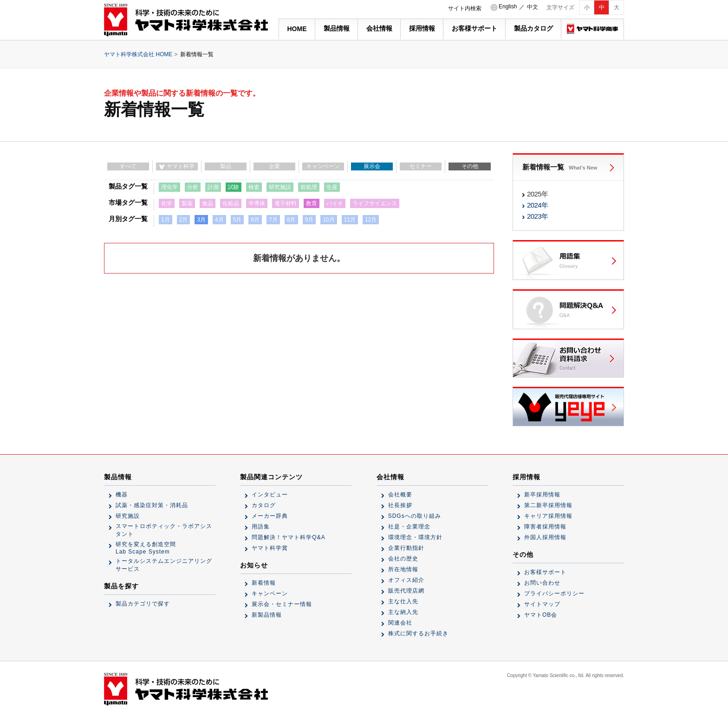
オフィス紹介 (406, 580)
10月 (328, 220)
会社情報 (379, 28)
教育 (312, 203)
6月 (255, 220)
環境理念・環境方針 (415, 537)
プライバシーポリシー (554, 593)
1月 (166, 220)
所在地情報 (403, 569)
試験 (234, 187)
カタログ (264, 505)
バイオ (335, 203)
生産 (332, 187)
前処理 (309, 187)
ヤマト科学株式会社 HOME (138, 54)
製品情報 (337, 28)
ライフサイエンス (375, 203)
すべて (128, 166)
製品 (226, 166)
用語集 (261, 527)
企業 (274, 166)
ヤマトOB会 (541, 615)
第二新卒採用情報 (548, 505)
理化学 (169, 187)
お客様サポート (474, 28)
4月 (219, 220)
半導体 (257, 203)
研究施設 (280, 187)
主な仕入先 (403, 601)
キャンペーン (323, 166)
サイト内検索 (465, 8)
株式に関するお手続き (418, 633)
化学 (167, 203)
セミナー (421, 166)
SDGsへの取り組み (415, 516)
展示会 (372, 166)
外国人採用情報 (545, 537)
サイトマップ (542, 604)
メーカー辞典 (270, 516)
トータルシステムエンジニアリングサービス (164, 565)
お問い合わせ (542, 583)
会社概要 (400, 495)
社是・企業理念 (409, 527)
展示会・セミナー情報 (282, 604)
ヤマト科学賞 (270, 548)
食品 (208, 203)
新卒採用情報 (542, 495)
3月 (201, 220)
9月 (309, 220)
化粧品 (231, 203)
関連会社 (400, 623)
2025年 (537, 194)
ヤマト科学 (176, 166)
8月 (291, 220)
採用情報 (422, 28)
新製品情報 (267, 615)
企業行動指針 (406, 548)
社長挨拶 (400, 505)
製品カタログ (533, 28)
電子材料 (286, 203)
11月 (350, 220)
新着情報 (264, 583)
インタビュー (270, 495)
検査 (254, 187)
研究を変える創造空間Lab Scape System (146, 548)
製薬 (187, 203)
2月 (184, 220)
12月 (371, 220)
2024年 (537, 205)
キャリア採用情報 (548, 516)
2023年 (537, 216)
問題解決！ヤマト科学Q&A (288, 537)
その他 (470, 166)
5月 (237, 220)
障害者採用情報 (545, 527)
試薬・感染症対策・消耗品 (152, 505)
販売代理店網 (406, 591)
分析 (193, 187)
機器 (122, 495)
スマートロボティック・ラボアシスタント (164, 530)
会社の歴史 (403, 559)
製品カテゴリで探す (143, 604)
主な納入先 (403, 612)
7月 (273, 220)
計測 (213, 187)
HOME (297, 29)
